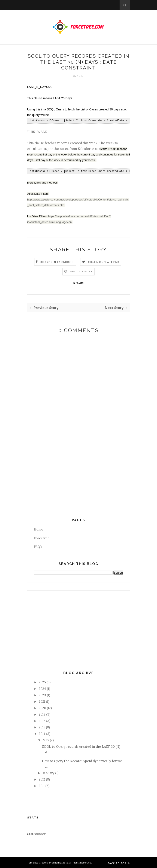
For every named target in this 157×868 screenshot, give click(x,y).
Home (39, 529)
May (46, 740)
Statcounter (36, 834)
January (48, 773)
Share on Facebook (57, 262)
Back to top (119, 863)
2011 (42, 786)
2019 (42, 714)
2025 (42, 682)
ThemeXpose (60, 863)
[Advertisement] (78, 488)
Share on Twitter (104, 262)
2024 (42, 689)
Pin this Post (81, 271)
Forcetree (42, 538)
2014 (42, 734)
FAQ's (38, 547)
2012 (42, 779)
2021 (42, 701)
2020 (42, 708)
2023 (42, 695)
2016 (42, 721)
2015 (42, 727)
